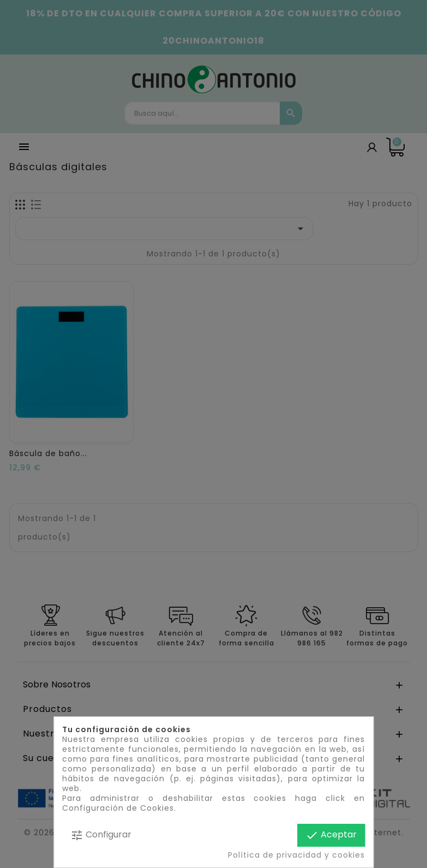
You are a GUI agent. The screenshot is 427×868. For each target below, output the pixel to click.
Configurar (101, 835)
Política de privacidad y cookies (296, 855)
